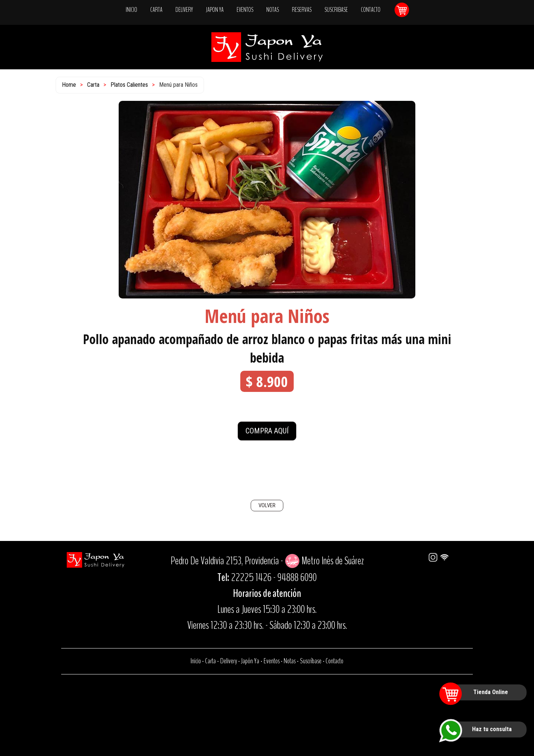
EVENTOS (245, 10)
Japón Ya (250, 661)
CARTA (156, 10)
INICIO (131, 10)
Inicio (196, 661)
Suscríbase (311, 661)
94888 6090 (297, 577)
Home (69, 85)
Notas (290, 661)
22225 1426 (251, 577)
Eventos (272, 661)
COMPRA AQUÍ (267, 431)
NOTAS (273, 10)
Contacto (334, 661)
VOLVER (267, 505)
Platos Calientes (129, 85)
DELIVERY (184, 10)
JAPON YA (215, 10)
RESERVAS (302, 10)
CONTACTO (371, 10)
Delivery (229, 661)
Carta (93, 85)
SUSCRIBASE (336, 10)
